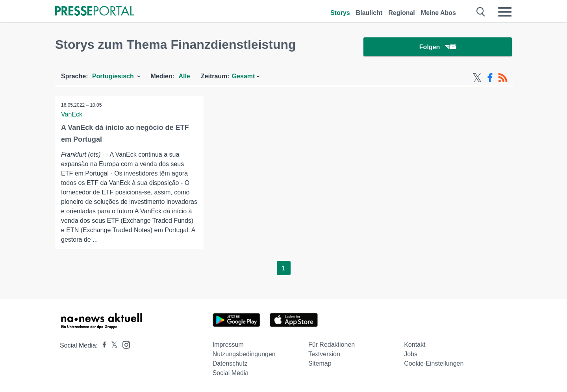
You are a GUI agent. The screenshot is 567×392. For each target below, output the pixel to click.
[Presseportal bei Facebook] (102, 345)
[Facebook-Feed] (490, 78)
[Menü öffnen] (505, 12)
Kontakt (415, 345)
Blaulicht (369, 13)
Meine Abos (438, 13)
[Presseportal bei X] (112, 345)
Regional (402, 13)
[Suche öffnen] (481, 12)
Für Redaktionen (332, 345)
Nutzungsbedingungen (244, 354)
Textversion (324, 354)
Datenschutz (230, 363)
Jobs (411, 354)
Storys (340, 13)
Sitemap (320, 363)
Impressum (228, 345)
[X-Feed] (477, 78)
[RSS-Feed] (503, 78)
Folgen (438, 47)
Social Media (231, 373)
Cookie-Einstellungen (434, 363)
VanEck (72, 114)
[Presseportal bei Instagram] (124, 344)
